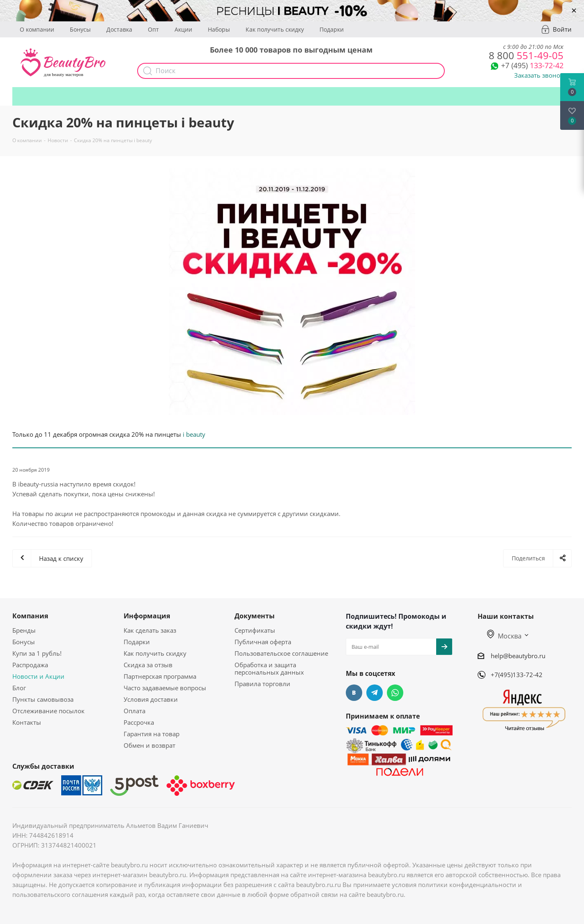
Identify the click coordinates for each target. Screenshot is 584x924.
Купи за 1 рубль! (37, 653)
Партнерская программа (160, 676)
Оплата (135, 711)
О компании (37, 29)
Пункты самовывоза (43, 699)
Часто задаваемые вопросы (165, 688)
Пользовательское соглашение (281, 653)
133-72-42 (532, 65)
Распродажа (30, 665)
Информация (147, 616)
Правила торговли (262, 684)
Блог (19, 688)
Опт (153, 29)
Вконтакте (354, 693)
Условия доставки (151, 699)
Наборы (219, 29)
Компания (30, 616)
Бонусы (80, 29)
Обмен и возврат (149, 745)
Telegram (375, 693)
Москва (504, 636)
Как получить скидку (275, 29)
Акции (183, 29)
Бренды (24, 630)
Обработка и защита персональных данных (269, 668)
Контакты (27, 722)
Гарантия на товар (152, 734)
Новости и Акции (38, 676)
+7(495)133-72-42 (517, 675)
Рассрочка (139, 722)
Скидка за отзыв (148, 665)
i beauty (194, 434)
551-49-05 (526, 55)
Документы (255, 616)
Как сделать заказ (150, 630)
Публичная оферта (263, 642)
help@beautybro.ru (518, 656)
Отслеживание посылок (48, 711)
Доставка (119, 29)
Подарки (332, 29)
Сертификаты (255, 630)
